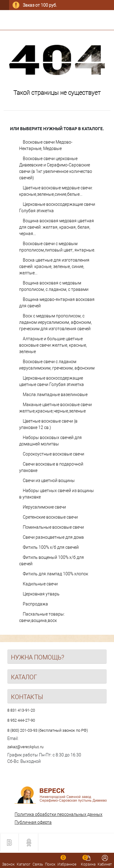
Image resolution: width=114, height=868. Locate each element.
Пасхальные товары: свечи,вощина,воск (42, 617)
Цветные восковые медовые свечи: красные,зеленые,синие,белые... (56, 191)
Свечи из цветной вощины (49, 480)
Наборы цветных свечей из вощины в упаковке (57, 494)
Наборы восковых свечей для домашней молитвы (50, 441)
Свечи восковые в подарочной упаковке (51, 467)
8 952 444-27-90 (21, 720)
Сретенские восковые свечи (50, 517)
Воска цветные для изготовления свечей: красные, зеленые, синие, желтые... (54, 266)
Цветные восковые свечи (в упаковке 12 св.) (48, 424)
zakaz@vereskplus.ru (25, 747)
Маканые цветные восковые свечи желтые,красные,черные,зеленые (55, 408)
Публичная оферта (33, 822)
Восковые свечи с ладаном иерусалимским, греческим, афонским (57, 365)
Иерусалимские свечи (44, 507)
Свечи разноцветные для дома (53, 537)
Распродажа (35, 604)
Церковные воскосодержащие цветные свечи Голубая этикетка (52, 381)
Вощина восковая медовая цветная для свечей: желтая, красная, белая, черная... (57, 227)
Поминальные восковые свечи (53, 527)
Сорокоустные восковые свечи (54, 454)
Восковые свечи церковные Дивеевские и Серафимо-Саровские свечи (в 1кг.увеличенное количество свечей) (56, 168)
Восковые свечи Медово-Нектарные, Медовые (46, 145)
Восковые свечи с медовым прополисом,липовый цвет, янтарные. (57, 247)
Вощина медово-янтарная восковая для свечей (57, 303)
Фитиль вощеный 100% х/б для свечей (52, 561)
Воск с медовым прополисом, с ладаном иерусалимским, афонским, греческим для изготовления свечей (55, 322)
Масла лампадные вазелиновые (55, 395)
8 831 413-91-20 (21, 710)
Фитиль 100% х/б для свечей (51, 547)
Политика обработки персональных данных (59, 814)
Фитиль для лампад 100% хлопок (55, 574)
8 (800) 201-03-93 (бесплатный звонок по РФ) (48, 730)
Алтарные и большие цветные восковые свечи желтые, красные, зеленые (53, 345)
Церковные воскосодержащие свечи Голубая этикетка (57, 207)
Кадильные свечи (40, 584)
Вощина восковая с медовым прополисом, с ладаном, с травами (54, 286)
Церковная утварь (41, 594)
